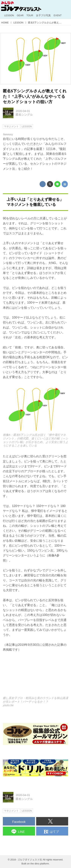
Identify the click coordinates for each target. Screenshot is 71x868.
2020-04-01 (23, 111)
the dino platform (40, 864)
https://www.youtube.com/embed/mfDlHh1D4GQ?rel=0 (35, 677)
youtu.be (8, 705)
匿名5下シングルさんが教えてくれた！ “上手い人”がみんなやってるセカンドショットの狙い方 (35, 96)
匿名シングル (24, 115)
